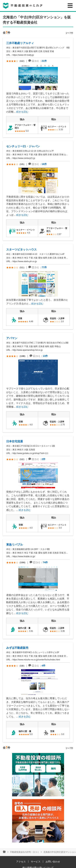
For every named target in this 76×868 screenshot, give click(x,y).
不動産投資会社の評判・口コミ (25, 852)
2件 (43, 459)
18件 (44, 164)
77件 (44, 267)
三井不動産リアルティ (20, 43)
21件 (44, 61)
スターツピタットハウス (21, 250)
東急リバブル (15, 545)
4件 (43, 666)
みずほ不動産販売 (17, 648)
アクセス (21, 862)
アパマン (12, 338)
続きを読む (22, 112)
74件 (45, 562)
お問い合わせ (53, 862)
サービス (36, 862)
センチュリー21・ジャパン (23, 146)
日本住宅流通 (15, 441)
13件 (45, 356)
